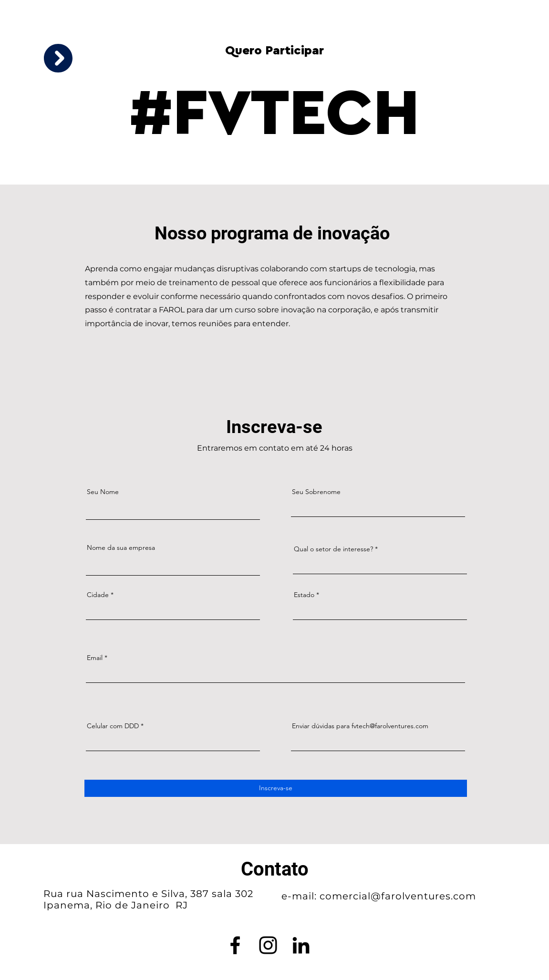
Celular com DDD (113, 726)
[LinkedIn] (301, 945)
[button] (58, 58)
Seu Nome (103, 492)
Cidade (98, 595)
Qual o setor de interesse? (333, 549)
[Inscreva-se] (276, 788)
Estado (304, 595)
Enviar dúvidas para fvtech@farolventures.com (360, 726)
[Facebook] (235, 945)
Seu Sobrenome (316, 492)
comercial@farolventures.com (398, 896)
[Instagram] (268, 945)
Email (95, 658)
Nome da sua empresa (121, 547)
